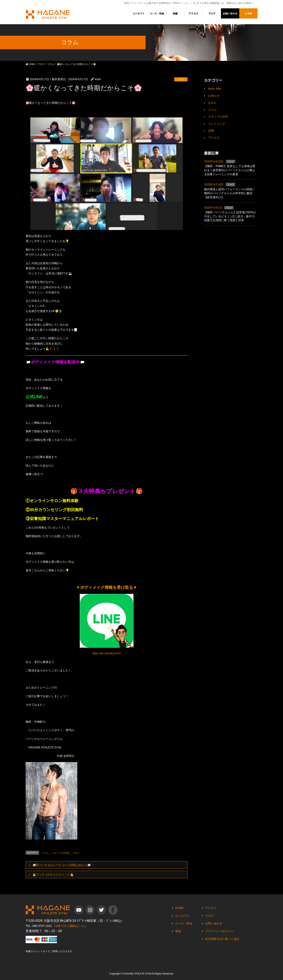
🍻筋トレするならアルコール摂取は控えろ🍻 (62, 865)
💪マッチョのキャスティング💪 (53, 875)
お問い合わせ (214, 923)
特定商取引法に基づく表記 (222, 939)
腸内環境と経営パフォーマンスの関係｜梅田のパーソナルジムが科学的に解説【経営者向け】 (230, 193)
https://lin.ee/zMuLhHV (107, 653)
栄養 (211, 131)
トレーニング (217, 124)
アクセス (214, 138)
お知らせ (214, 96)
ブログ (76, 853)
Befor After (215, 89)
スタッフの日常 (61, 853)
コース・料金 (184, 923)
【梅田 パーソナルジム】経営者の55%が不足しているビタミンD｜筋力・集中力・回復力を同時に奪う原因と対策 (231, 216)
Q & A (212, 103)
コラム (181, 79)
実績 (178, 931)
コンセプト (182, 916)
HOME (179, 908)
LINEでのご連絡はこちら (70, 926)
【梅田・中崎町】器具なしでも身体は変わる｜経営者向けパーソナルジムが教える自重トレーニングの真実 (230, 170)
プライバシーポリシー (219, 931)
